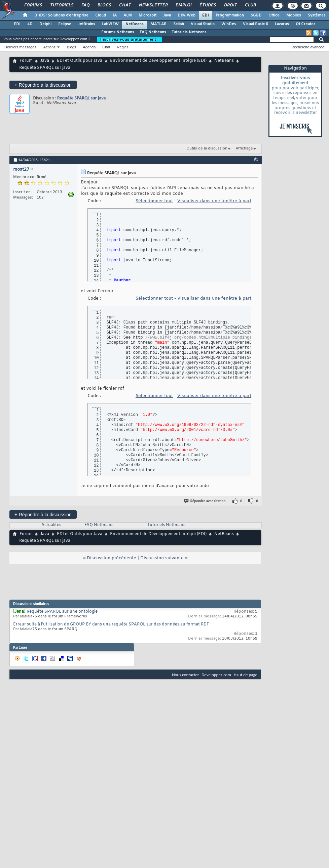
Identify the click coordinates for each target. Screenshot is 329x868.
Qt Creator (305, 24)
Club (250, 5)
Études (207, 5)
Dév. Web (187, 15)
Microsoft (148, 15)
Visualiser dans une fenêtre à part (214, 201)
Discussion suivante (162, 558)
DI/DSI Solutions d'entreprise (61, 15)
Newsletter (153, 5)
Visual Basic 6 (255, 24)
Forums (33, 5)
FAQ (85, 5)
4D (30, 24)
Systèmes (317, 15)
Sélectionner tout (154, 201)
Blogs (104, 5)
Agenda (89, 47)
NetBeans (135, 24)
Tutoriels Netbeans (189, 32)
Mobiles (294, 15)
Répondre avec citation (205, 501)
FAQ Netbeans (153, 32)
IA (115, 15)
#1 (256, 159)
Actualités (51, 525)
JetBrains (87, 24)
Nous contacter (185, 675)
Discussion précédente (112, 558)
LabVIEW (110, 24)
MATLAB (158, 24)
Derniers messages (20, 47)
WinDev (229, 24)
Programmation (230, 15)
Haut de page (246, 675)
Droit (230, 5)
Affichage (244, 148)
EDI (206, 15)
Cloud (101, 15)
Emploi (183, 5)
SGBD (256, 15)
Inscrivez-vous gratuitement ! (130, 39)
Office (274, 15)
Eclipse (65, 24)
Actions (49, 47)
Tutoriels (61, 5)
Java (167, 15)
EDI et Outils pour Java (80, 61)
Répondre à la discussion (43, 85)
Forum (26, 61)
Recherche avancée (308, 47)
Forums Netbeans (118, 32)
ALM (128, 15)
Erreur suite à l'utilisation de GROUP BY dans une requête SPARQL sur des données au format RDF (111, 624)
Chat (125, 5)
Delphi (45, 24)
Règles (123, 47)
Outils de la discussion (207, 148)
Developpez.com (216, 675)
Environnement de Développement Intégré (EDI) (158, 61)
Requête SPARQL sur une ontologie (62, 612)
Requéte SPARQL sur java (82, 98)
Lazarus (282, 24)
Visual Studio (203, 24)
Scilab (179, 24)
